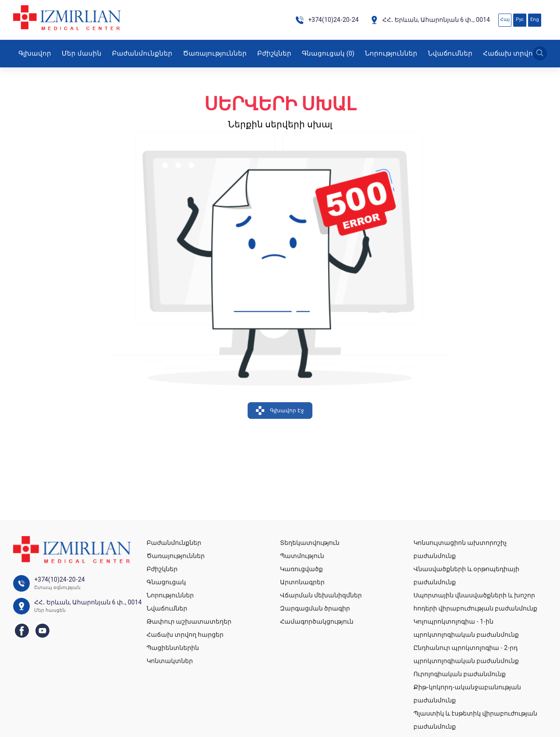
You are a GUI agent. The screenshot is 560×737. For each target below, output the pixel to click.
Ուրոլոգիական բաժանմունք (460, 674)
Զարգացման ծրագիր (315, 608)
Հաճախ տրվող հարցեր (185, 635)
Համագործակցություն (317, 621)
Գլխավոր (35, 53)
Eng (535, 19)
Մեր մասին (82, 53)
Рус (520, 19)
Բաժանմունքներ (142, 53)
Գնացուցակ (328, 53)
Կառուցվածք (301, 569)
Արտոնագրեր (302, 582)
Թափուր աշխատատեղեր (189, 621)
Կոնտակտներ (170, 661)
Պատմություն (302, 556)
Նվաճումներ (450, 53)
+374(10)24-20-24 (327, 20)
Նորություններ (391, 53)
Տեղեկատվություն (310, 543)
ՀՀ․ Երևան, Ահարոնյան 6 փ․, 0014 (430, 20)
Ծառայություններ (215, 53)
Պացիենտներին (173, 648)
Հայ (505, 19)
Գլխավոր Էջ (280, 411)
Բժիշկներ (274, 53)
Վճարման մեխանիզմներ (321, 595)
